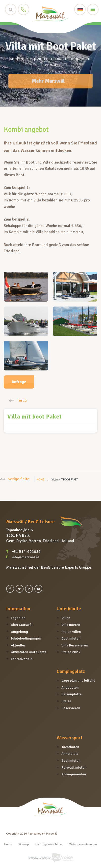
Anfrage (19, 382)
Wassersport (70, 738)
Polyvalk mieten (74, 767)
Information (18, 609)
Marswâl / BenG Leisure (30, 522)
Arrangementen (74, 774)
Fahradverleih (22, 659)
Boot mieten (71, 638)
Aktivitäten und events (29, 652)
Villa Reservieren (75, 645)
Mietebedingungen (26, 638)
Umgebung (19, 632)
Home (41, 480)
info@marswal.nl (25, 557)
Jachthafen (70, 747)
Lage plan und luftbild (78, 680)
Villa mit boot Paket (35, 417)
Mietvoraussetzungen (83, 844)
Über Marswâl (22, 625)
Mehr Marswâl (48, 78)
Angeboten (70, 687)
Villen (66, 618)
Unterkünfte (69, 609)
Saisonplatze (72, 694)
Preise (66, 701)
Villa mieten (71, 625)
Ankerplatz (70, 754)
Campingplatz (71, 672)
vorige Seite (15, 479)
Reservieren (71, 708)
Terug (18, 400)
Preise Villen (71, 632)
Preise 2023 (71, 652)
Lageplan (18, 618)
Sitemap (24, 844)
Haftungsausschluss (49, 844)
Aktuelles (18, 645)
